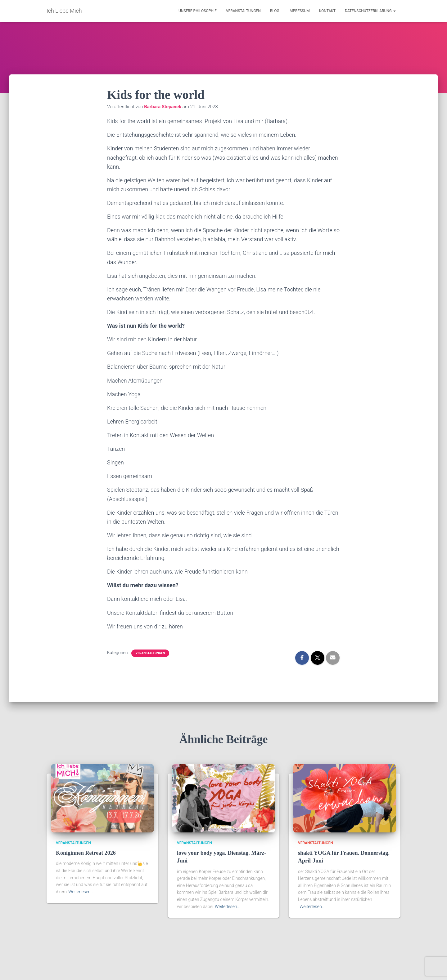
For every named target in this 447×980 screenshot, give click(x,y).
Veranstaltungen (243, 11)
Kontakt (327, 11)
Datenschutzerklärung (370, 11)
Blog (275, 11)
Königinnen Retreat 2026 (86, 853)
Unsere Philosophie (198, 11)
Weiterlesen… (81, 892)
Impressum (299, 11)
